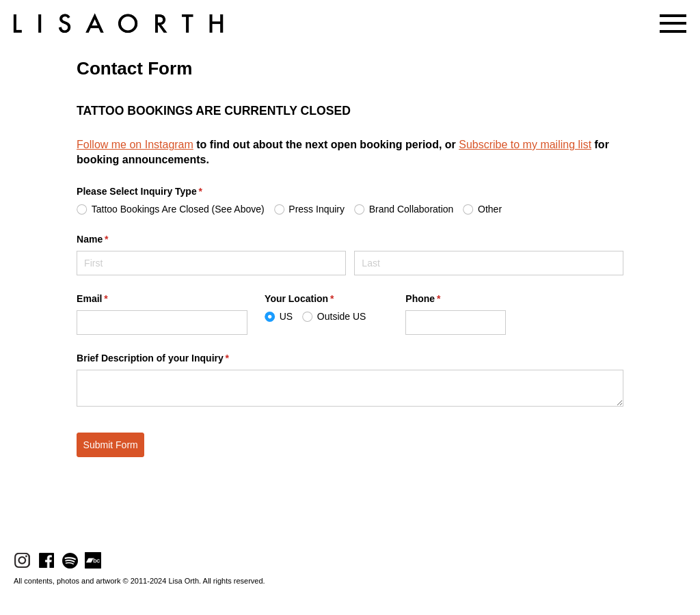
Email (112, 299)
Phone (442, 299)
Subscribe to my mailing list (525, 145)
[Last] (489, 263)
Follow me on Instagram (135, 145)
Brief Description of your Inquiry (172, 359)
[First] (211, 263)
